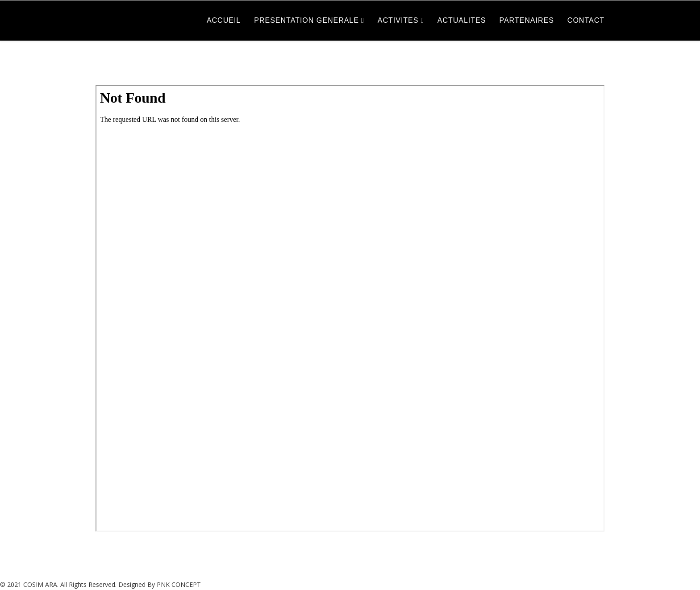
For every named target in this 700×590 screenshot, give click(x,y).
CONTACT (586, 20)
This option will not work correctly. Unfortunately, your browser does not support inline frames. (350, 308)
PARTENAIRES (526, 20)
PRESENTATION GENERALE (306, 20)
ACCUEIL (224, 20)
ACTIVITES (399, 20)
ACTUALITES (462, 20)
